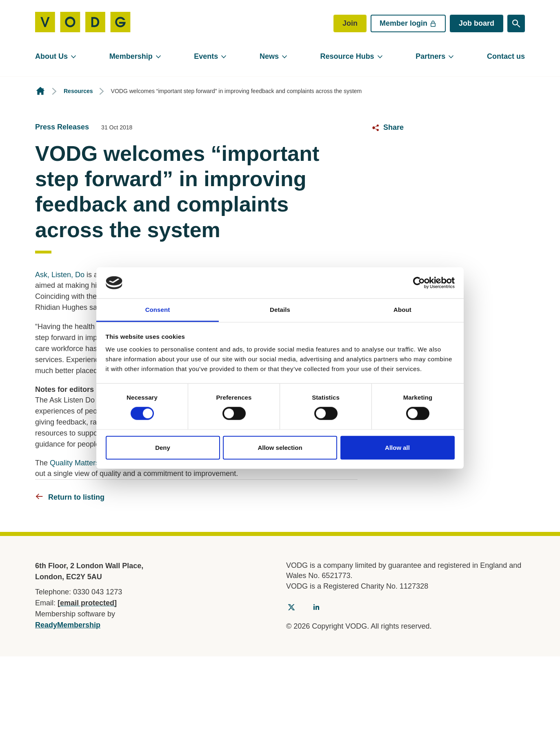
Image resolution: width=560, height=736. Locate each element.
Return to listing (76, 497)
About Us (51, 56)
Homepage (40, 91)
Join (350, 23)
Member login (408, 23)
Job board (477, 23)
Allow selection (280, 447)
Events (206, 56)
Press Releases (62, 127)
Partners (430, 56)
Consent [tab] (158, 310)
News (269, 56)
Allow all (397, 447)
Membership (131, 56)
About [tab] (402, 310)
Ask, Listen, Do (60, 275)
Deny (163, 447)
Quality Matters (74, 463)
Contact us (506, 56)
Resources (78, 91)
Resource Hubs (347, 56)
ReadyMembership (68, 625)
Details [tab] (280, 310)
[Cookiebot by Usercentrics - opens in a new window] (419, 283)
